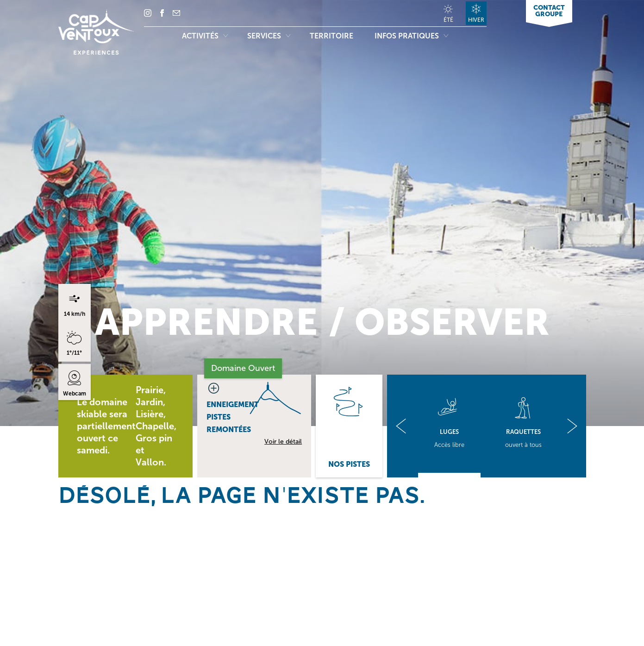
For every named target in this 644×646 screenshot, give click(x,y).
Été (448, 20)
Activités (205, 36)
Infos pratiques (411, 36)
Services (269, 36)
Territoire (332, 36)
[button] (401, 426)
